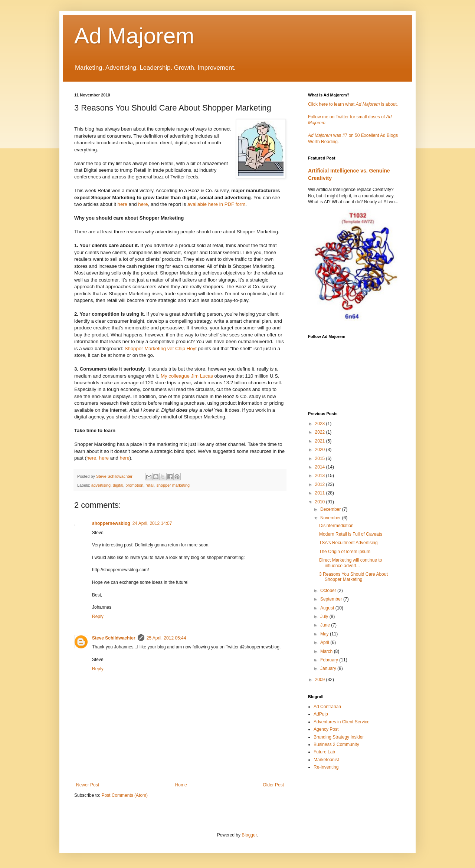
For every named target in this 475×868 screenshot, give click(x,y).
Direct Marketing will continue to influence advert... (350, 563)
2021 (321, 441)
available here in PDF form (216, 204)
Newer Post (88, 785)
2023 (321, 424)
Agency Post (326, 729)
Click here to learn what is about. (353, 104)
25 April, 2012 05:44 (166, 638)
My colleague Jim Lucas (187, 376)
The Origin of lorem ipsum (345, 552)
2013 (321, 476)
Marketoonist (326, 760)
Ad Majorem (134, 36)
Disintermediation (336, 526)
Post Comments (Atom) (125, 795)
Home (181, 785)
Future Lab (324, 752)
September (332, 599)
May (325, 634)
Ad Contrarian (327, 707)
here (122, 204)
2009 (321, 680)
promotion (134, 485)
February (330, 660)
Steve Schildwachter (114, 638)
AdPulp (321, 714)
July (325, 617)
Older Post (273, 785)
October (329, 591)
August (328, 608)
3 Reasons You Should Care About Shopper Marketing (353, 577)
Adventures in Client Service (342, 722)
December (331, 509)
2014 (321, 467)
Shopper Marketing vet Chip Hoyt (161, 348)
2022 (321, 432)
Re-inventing (326, 767)
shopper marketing (173, 485)
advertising (101, 485)
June (326, 625)
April (325, 642)
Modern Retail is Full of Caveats (351, 534)
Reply (98, 617)
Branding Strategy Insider (339, 737)
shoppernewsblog (111, 523)
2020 (321, 450)
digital (118, 485)
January (329, 668)
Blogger (249, 835)
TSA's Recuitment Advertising (348, 543)
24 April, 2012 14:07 (152, 523)
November (331, 518)
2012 (321, 484)
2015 (321, 458)
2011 (321, 493)
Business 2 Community (336, 744)
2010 (321, 502)
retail (150, 485)
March (327, 651)
